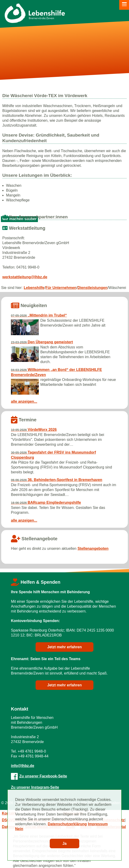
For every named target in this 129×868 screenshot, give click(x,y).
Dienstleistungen (92, 288)
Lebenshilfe (34, 288)
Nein (19, 829)
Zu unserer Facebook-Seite (39, 776)
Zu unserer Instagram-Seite (35, 787)
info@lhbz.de (23, 766)
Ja (65, 843)
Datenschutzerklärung (67, 824)
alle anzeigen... (24, 401)
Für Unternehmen (61, 288)
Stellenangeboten (93, 549)
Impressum (98, 824)
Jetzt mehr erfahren (64, 647)
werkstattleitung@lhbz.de (25, 277)
